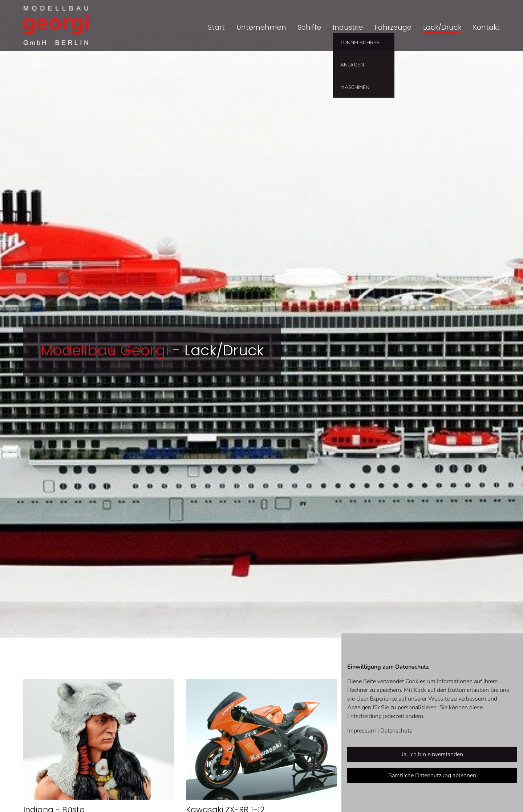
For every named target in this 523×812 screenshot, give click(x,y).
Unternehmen (261, 27)
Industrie (348, 27)
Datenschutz (396, 731)
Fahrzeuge (393, 27)
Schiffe (309, 27)
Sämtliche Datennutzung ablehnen (432, 775)
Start (216, 27)
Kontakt (486, 27)
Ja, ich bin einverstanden (432, 754)
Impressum (362, 731)
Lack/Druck (442, 27)
